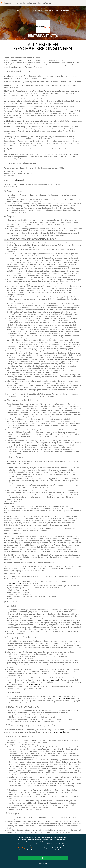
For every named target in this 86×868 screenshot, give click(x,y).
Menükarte (22, 11)
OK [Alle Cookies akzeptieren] (43, 858)
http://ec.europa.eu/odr (51, 680)
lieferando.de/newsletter (61, 698)
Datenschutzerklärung (60, 732)
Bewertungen (36, 11)
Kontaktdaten (52, 11)
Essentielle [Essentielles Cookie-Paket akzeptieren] (43, 863)
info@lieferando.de (17, 180)
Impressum (66, 11)
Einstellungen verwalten (26, 848)
